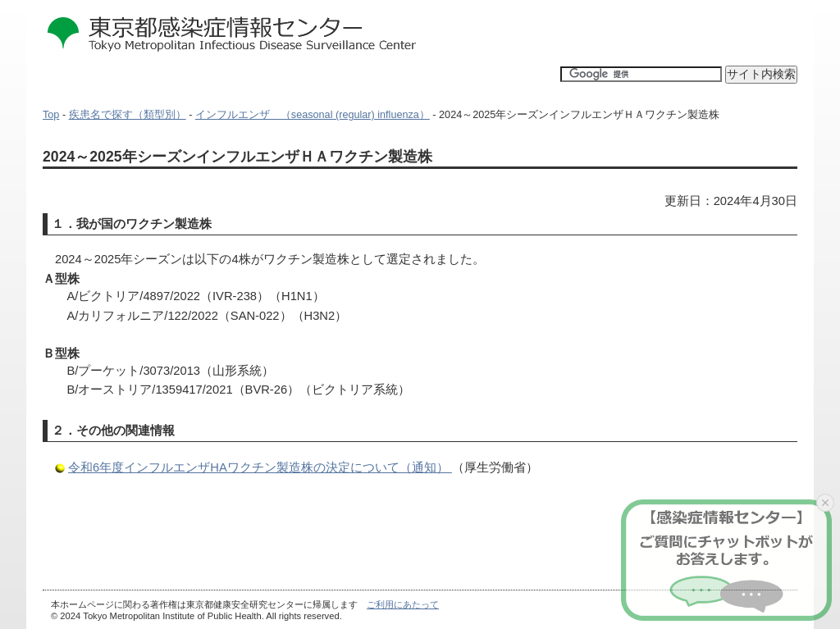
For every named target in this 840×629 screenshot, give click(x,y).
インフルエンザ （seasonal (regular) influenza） (313, 115)
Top (51, 115)
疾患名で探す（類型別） (128, 115)
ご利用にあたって (403, 604)
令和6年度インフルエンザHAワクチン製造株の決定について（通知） (260, 467)
